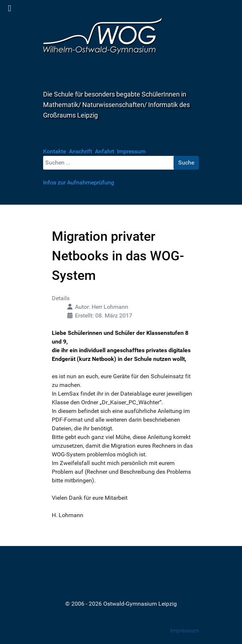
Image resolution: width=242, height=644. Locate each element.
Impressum (185, 630)
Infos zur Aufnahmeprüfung (79, 182)
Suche (186, 163)
